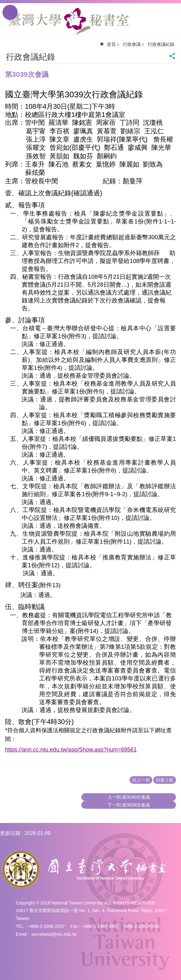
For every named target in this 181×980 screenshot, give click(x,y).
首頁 (111, 44)
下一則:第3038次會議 (129, 805)
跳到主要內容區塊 (3, 3)
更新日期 (10, 833)
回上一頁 (141, 780)
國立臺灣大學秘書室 (69, 21)
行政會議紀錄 (161, 44)
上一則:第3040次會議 (129, 797)
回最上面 (165, 780)
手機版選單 (10, 12)
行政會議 (132, 44)
